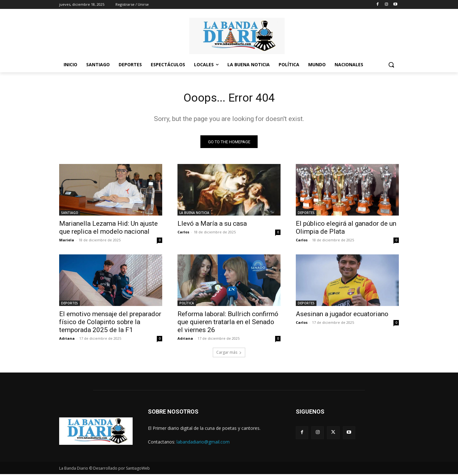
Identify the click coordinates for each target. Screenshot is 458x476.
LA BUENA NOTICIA (194, 215)
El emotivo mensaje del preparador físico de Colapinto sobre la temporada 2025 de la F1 (110, 324)
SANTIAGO (70, 215)
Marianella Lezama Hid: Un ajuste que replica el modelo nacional (108, 229)
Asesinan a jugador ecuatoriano (342, 316)
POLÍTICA (187, 305)
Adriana (67, 340)
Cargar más (229, 354)
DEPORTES (306, 215)
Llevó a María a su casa (212, 225)
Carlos (183, 234)
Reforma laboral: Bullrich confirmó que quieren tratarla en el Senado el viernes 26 (228, 324)
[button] (391, 65)
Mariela (67, 242)
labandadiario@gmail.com (203, 444)
